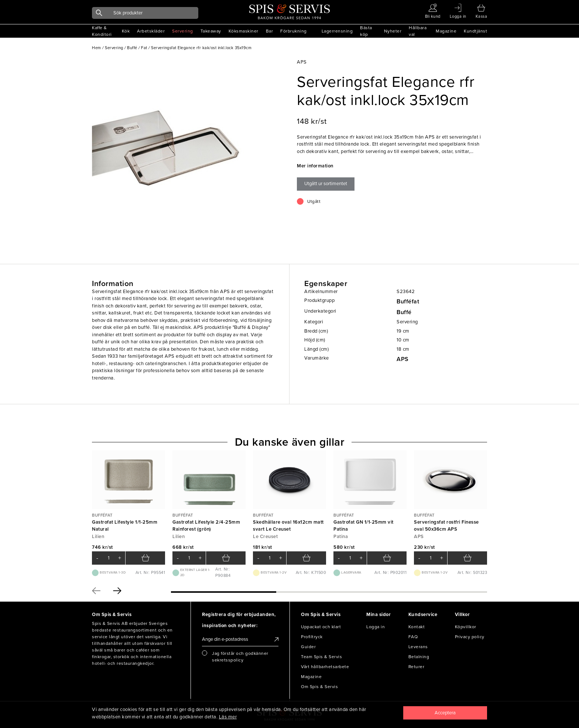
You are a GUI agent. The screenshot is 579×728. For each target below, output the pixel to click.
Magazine (446, 31)
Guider (308, 647)
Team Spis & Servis (321, 657)
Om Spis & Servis (319, 687)
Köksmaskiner (244, 31)
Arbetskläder (151, 31)
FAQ (413, 637)
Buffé (404, 312)
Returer (417, 667)
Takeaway (211, 31)
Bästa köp (366, 31)
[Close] (445, 713)
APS (403, 359)
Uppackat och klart (321, 627)
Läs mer (228, 717)
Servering (183, 31)
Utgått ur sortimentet (326, 184)
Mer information (315, 166)
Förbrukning (294, 31)
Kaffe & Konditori (102, 31)
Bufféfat (408, 302)
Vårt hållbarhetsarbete (325, 667)
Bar (270, 31)
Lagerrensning (337, 31)
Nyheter (393, 31)
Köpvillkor (466, 627)
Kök (126, 31)
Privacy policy (470, 637)
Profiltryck (312, 637)
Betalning (419, 657)
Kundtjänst (475, 31)
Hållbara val (418, 31)
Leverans (418, 647)
